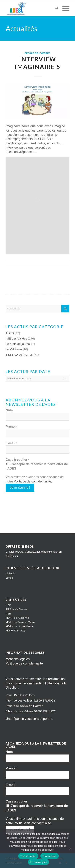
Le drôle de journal (18, 344)
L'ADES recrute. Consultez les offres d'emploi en (34, 552)
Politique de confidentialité (32, 481)
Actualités (21, 28)
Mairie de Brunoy (15, 631)
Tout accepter (28, 856)
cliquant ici (12, 556)
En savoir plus (38, 862)
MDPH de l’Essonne (17, 618)
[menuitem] (54, 8)
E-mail (11, 443)
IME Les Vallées (16, 338)
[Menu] (64, 8)
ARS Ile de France (16, 609)
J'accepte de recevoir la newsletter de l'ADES (37, 466)
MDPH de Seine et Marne (20, 622)
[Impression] (31, 8)
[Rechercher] (54, 8)
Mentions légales (18, 659)
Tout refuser (50, 856)
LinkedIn (10, 573)
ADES (10, 333)
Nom (9, 410)
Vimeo (9, 578)
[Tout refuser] (70, 848)
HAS (8, 605)
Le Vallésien (14, 349)
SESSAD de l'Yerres (37, 53)
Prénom (12, 427)
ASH (8, 614)
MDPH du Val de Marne (19, 626)
